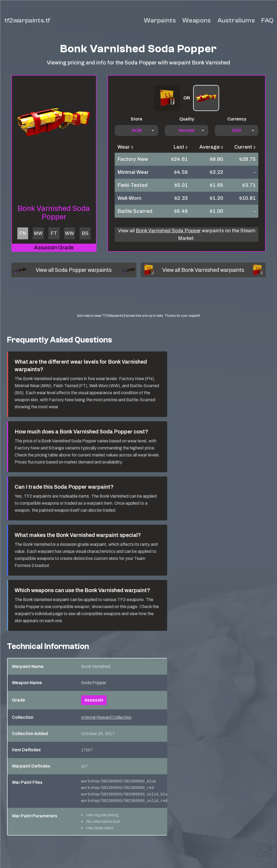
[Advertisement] (145, 300)
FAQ (268, 20)
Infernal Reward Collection (106, 717)
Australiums (236, 20)
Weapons (197, 20)
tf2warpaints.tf (27, 20)
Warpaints (160, 20)
